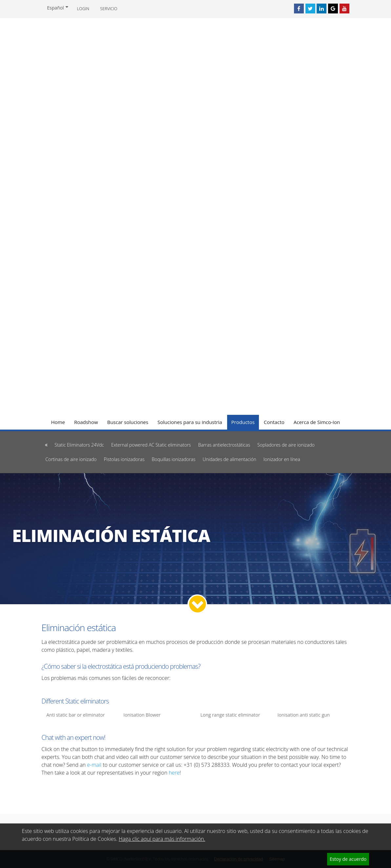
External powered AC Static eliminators (151, 445)
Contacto (274, 422)
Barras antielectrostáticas (224, 445)
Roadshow (86, 422)
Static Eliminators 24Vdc (79, 445)
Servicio (109, 9)
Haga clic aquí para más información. (162, 839)
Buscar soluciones (128, 422)
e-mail (94, 765)
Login (83, 9)
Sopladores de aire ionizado (286, 445)
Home (58, 422)
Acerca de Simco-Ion (317, 422)
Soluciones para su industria (190, 422)
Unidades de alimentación (229, 459)
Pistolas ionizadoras (124, 459)
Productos (243, 422)
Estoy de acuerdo (348, 859)
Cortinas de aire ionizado (71, 459)
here (174, 773)
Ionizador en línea (282, 459)
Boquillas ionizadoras (174, 459)
